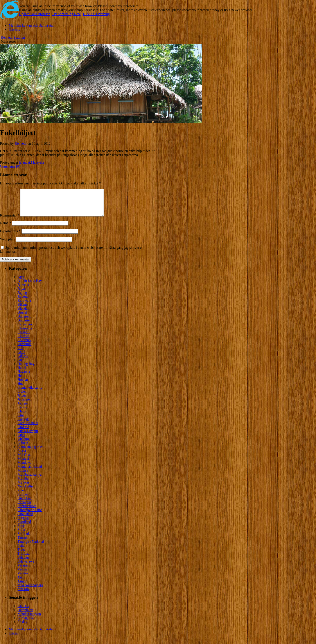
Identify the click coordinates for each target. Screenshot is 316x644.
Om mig (15, 29)
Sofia (21, 535)
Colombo (24, 345)
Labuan (23, 448)
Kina (21, 420)
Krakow (23, 432)
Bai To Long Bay (30, 286)
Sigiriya (23, 523)
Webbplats (7, 244)
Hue (21, 389)
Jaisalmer (24, 405)
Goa (21, 365)
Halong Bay (26, 369)
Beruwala (24, 306)
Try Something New (66, 14)
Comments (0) (10, 166)
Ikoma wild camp (30, 393)
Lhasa (22, 456)
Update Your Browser (34, 14)
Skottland (24, 527)
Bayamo (23, 294)
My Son (23, 488)
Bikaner (23, 310)
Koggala (23, 424)
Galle (21, 357)
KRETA (23, 611)
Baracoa (23, 290)
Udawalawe (26, 567)
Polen (22, 495)
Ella (20, 353)
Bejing (22, 298)
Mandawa (24, 468)
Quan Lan (25, 503)
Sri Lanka (24, 539)
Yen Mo (23, 594)
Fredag (22, 627)
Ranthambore (27, 511)
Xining (22, 586)
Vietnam (23, 575)
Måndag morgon (29, 619)
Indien (22, 397)
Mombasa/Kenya (30, 480)
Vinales (23, 578)
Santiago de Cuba (30, 515)
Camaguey (25, 329)
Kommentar (10, 221)
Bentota (23, 302)
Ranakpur (24, 507)
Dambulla (24, 349)
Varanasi (24, 571)
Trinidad (24, 559)
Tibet (21, 555)
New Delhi (25, 492)
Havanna (24, 377)
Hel (20, 381)
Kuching (24, 444)
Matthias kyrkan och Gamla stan (32, 25)
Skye (21, 531)
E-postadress (10, 236)
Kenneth (21, 143)
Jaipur (22, 401)
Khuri (22, 416)
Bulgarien (24, 326)
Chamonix (25, 333)
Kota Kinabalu (28, 428)
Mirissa (23, 476)
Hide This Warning (96, 14)
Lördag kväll (27, 623)
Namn (6, 228)
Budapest (24, 322)
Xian (21, 582)
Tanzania (24, 543)
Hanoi (22, 373)
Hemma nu (25, 615)
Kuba (21, 440)
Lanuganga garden (31, 452)
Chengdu (24, 337)
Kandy (22, 412)
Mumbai (23, 484)
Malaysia (37, 162)
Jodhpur (23, 409)
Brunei (22, 318)
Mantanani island (30, 472)
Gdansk (23, 361)
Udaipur (23, 563)
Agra (21, 282)
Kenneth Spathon (13, 37)
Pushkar (23, 499)
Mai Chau (25, 460)
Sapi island (25, 519)
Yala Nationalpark (30, 590)
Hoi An (23, 385)
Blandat (25, 162)
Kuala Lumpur (28, 436)
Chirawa (23, 341)
